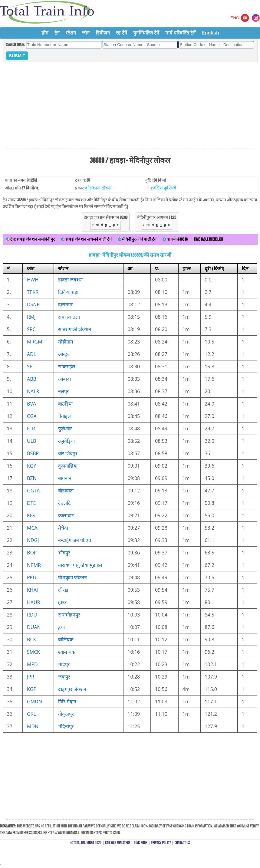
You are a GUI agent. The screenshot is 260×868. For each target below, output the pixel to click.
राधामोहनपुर (69, 615)
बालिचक (66, 639)
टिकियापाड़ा (68, 292)
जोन (86, 33)
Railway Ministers (118, 843)
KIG (31, 515)
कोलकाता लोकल (98, 188)
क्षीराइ (63, 590)
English (210, 33)
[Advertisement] (130, 106)
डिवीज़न (103, 33)
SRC (31, 329)
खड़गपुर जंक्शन (72, 689)
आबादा (64, 379)
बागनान (65, 478)
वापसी (175, 239)
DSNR (33, 304)
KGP (32, 689)
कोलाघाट (66, 515)
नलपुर (64, 391)
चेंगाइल (64, 416)
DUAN (34, 627)
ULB (31, 441)
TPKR (33, 292)
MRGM (35, 342)
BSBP (33, 453)
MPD (32, 664)
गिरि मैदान (67, 702)
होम (45, 33)
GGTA (33, 491)
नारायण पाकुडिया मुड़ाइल (80, 565)
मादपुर (64, 664)
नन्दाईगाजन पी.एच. (75, 540)
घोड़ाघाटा (66, 491)
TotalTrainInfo (84, 843)
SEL (31, 367)
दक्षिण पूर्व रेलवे (164, 188)
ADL (31, 354)
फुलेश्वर (65, 429)
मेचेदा (63, 528)
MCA (32, 528)
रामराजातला (69, 317)
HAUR (33, 602)
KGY (31, 466)
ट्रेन (57, 33)
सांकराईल (67, 367)
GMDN (35, 702)
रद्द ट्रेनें (121, 33)
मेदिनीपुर (66, 726)
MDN (33, 726)
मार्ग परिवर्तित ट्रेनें (180, 33)
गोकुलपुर (66, 714)
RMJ (31, 317)
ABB (32, 379)
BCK (31, 639)
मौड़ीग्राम (66, 342)
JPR (31, 677)
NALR (33, 391)
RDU (32, 615)
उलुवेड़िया (66, 441)
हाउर (63, 602)
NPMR (34, 565)
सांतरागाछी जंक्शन (75, 329)
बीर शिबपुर (68, 453)
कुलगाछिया (68, 466)
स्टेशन (71, 33)
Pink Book (141, 843)
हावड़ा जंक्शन (70, 280)
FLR (31, 429)
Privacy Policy (161, 843)
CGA (32, 416)
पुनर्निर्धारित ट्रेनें (146, 33)
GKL (31, 714)
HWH (33, 280)
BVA (31, 404)
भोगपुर (64, 553)
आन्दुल (64, 354)
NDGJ (33, 540)
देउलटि (64, 503)
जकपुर (64, 677)
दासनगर (66, 304)
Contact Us (182, 843)
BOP (32, 553)
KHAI (32, 590)
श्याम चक (67, 652)
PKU (32, 577)
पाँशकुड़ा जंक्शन (72, 577)
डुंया (61, 627)
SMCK (33, 652)
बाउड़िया (65, 404)
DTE (31, 503)
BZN (32, 478)
